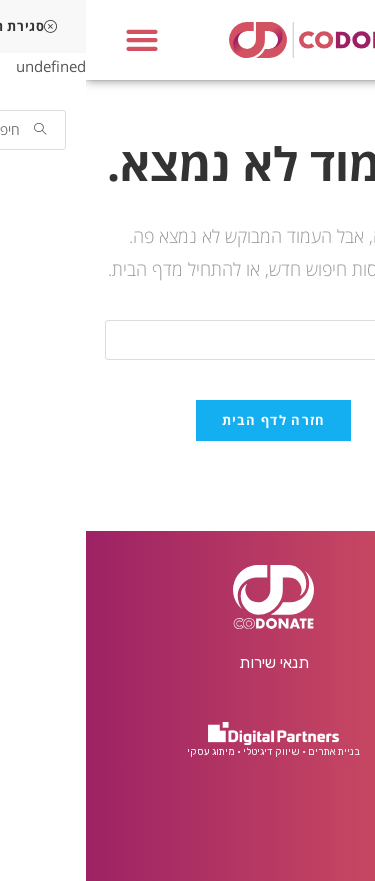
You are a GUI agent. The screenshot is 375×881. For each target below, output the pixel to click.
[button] (55, 40)
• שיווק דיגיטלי (188, 752)
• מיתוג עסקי (128, 752)
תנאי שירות (188, 662)
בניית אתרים (248, 752)
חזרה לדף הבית (188, 420)
